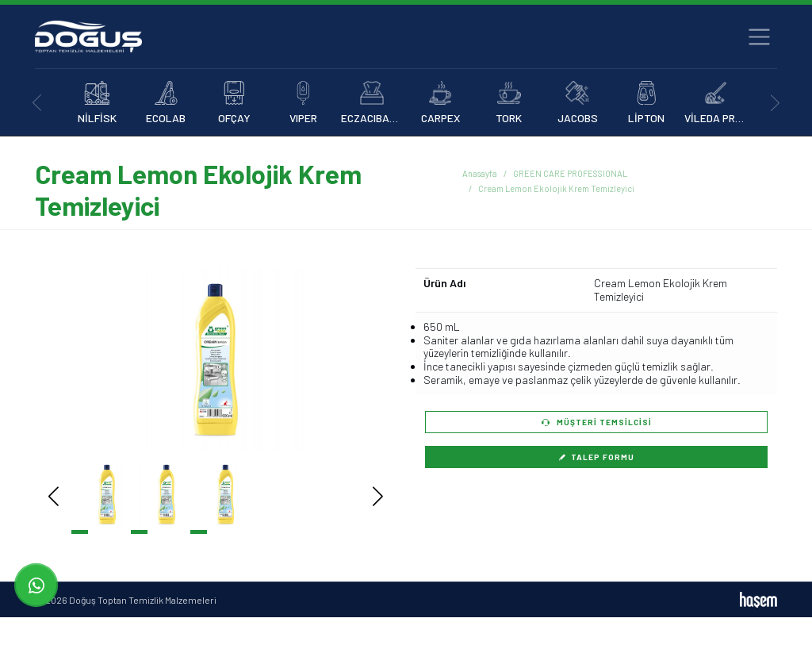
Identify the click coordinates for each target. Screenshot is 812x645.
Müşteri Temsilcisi (597, 422)
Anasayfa (480, 173)
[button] (354, 359)
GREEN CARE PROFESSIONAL (570, 173)
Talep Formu (596, 457)
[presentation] (37, 103)
